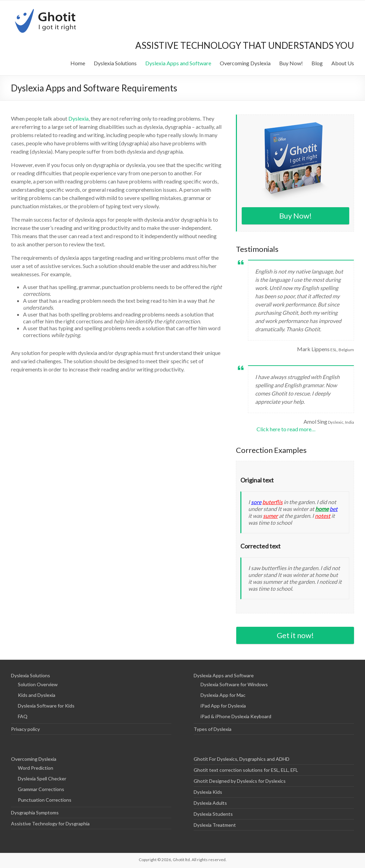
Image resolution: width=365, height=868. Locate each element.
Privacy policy (25, 729)
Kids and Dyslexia (37, 695)
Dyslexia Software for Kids (46, 706)
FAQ (23, 716)
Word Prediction (36, 768)
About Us (343, 63)
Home (78, 63)
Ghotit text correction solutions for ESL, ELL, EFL (246, 770)
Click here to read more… (286, 429)
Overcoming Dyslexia (245, 63)
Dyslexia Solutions (115, 63)
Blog (317, 63)
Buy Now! (291, 63)
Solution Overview (38, 684)
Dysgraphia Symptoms (35, 813)
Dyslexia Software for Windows (234, 684)
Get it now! (295, 635)
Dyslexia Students (213, 814)
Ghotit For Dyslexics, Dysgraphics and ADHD (242, 759)
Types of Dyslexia (213, 729)
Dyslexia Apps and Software (178, 63)
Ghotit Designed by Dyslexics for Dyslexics (240, 781)
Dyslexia (78, 118)
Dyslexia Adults (210, 803)
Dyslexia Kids (208, 792)
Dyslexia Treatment (215, 825)
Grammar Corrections (41, 789)
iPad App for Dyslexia (223, 706)
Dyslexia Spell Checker (42, 778)
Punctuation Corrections (45, 800)
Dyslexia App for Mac (223, 695)
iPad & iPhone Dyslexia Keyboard (236, 716)
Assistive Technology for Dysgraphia (50, 824)
